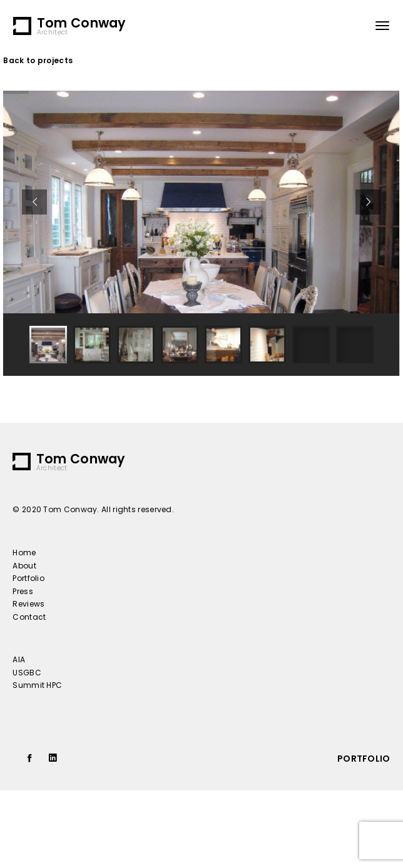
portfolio (364, 759)
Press (23, 591)
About (24, 566)
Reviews (28, 604)
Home (24, 553)
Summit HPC (37, 685)
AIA (19, 659)
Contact (29, 617)
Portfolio (28, 578)
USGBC (27, 673)
